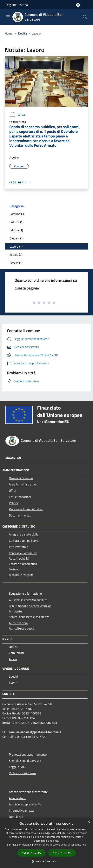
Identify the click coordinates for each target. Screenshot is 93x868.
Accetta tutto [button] (31, 853)
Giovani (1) (17, 238)
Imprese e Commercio (23, 553)
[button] (47, 861)
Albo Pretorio (18, 798)
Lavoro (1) (16, 246)
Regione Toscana (17, 5)
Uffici (12, 491)
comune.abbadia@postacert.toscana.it (35, 732)
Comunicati (16, 653)
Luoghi (13, 676)
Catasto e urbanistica (23, 564)
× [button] (89, 822)
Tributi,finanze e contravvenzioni (31, 606)
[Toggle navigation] (8, 17)
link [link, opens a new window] (84, 845)
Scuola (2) (16, 255)
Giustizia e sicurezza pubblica (28, 600)
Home (9, 33)
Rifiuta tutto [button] (62, 853)
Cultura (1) (17, 222)
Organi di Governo (21, 478)
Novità (22, 33)
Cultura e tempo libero (24, 541)
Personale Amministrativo (26, 509)
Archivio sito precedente (25, 804)
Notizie (17, 115)
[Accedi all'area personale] (78, 5)
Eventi (13, 683)
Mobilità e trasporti (22, 575)
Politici (13, 503)
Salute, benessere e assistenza (29, 617)
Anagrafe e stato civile (24, 534)
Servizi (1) (16, 263)
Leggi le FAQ (17, 767)
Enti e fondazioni (20, 497)
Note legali (16, 817)
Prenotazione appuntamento (28, 754)
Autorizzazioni (18, 623)
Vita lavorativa (19, 547)
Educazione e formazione (25, 593)
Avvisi (13, 659)
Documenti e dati (20, 515)
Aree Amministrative (23, 484)
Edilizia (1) (16, 230)
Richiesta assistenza (22, 773)
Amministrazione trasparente (28, 792)
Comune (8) (17, 214)
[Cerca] (85, 17)
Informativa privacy (22, 810)
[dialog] (46, 843)
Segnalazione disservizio (25, 761)
